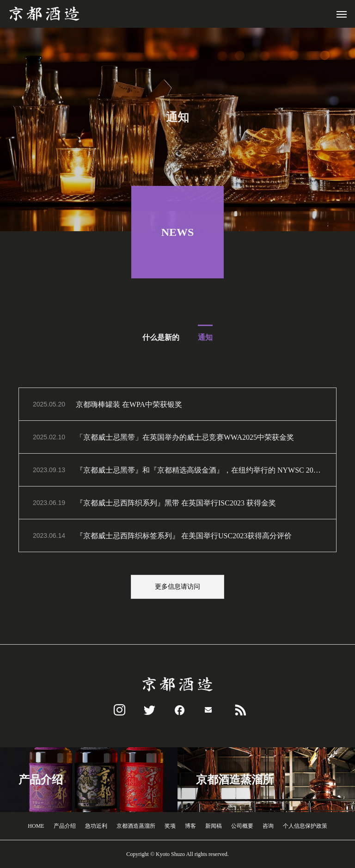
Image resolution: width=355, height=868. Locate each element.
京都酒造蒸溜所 (136, 826)
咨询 (268, 826)
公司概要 (242, 826)
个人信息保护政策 (305, 826)
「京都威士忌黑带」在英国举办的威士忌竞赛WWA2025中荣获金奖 (185, 439)
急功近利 (96, 826)
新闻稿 (214, 826)
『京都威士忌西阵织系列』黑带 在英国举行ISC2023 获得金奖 (176, 505)
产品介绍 (65, 826)
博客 (190, 826)
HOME (36, 826)
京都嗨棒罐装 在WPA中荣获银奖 (129, 406)
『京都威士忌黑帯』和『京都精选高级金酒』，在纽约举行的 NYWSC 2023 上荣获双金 (199, 472)
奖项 (170, 826)
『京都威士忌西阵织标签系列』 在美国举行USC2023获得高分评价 (184, 538)
